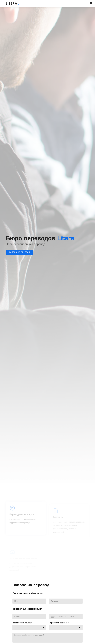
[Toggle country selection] (53, 617)
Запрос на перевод (20, 252)
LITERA (12, 3)
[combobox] (29, 628)
